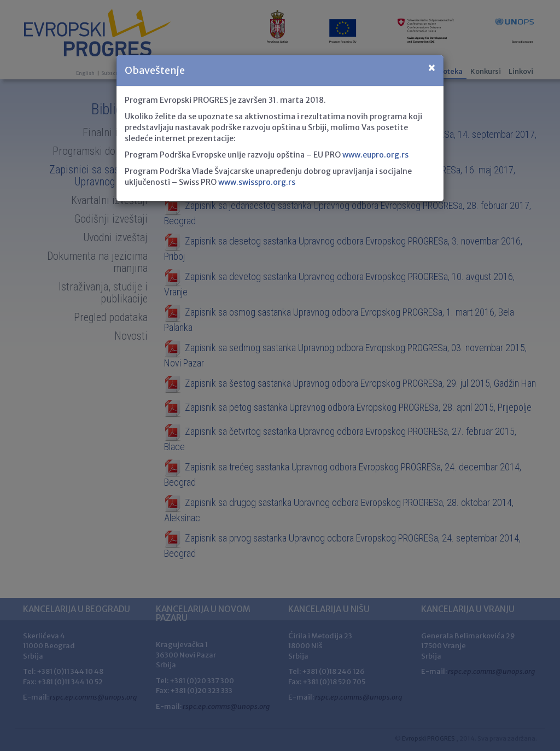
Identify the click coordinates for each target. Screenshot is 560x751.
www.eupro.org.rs (375, 155)
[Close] (431, 68)
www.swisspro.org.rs (257, 182)
